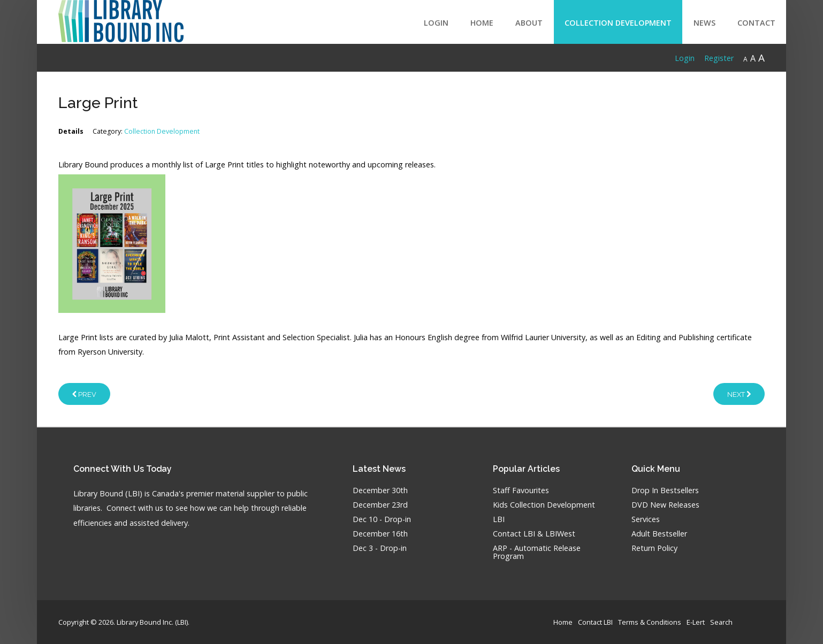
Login (685, 58)
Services (646, 520)
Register (719, 58)
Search (721, 622)
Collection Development (618, 23)
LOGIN (436, 23)
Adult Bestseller (659, 534)
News (704, 23)
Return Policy (654, 549)
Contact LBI (595, 622)
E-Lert (696, 622)
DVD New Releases (665, 505)
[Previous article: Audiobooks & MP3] (84, 394)
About (529, 23)
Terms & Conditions (650, 622)
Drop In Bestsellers (665, 491)
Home (482, 23)
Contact (756, 23)
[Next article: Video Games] (739, 394)
